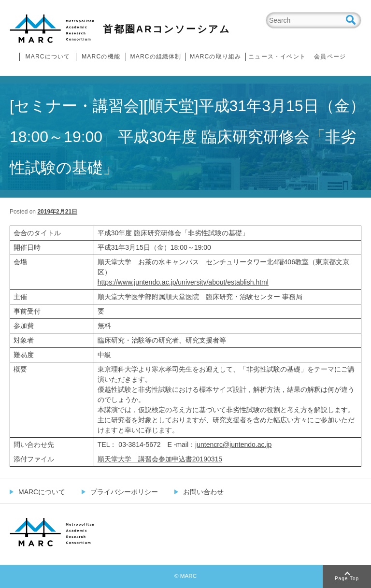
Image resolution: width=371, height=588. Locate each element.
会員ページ (330, 57)
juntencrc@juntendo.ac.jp (233, 445)
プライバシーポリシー (124, 492)
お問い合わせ (203, 492)
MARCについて (48, 57)
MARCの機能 (101, 57)
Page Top (347, 579)
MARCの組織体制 (156, 57)
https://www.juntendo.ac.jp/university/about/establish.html (183, 282)
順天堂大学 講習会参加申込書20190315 (160, 459)
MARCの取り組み (215, 57)
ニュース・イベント (277, 57)
